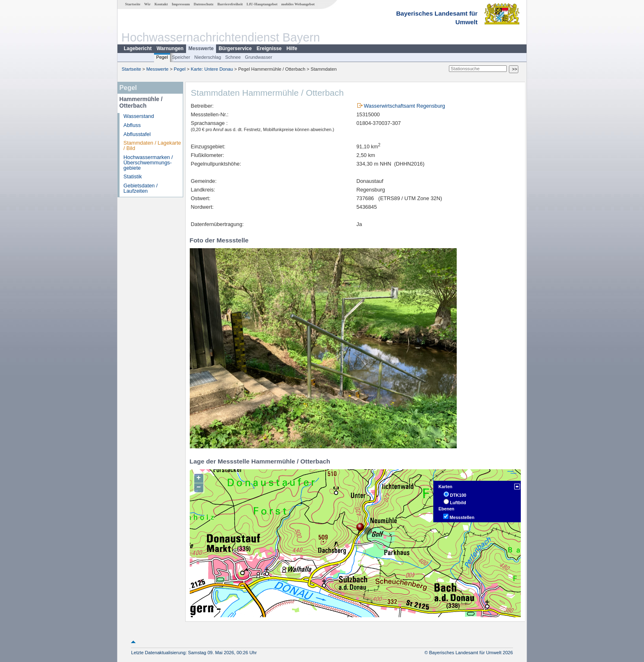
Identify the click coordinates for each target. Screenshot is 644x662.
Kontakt (161, 4)
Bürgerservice (235, 48)
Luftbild (458, 503)
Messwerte (201, 48)
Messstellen (462, 517)
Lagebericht (138, 48)
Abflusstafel (137, 134)
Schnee (233, 57)
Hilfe (292, 48)
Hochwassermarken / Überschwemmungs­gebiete (148, 163)
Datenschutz (204, 4)
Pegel (162, 57)
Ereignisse (269, 48)
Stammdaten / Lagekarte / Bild (152, 145)
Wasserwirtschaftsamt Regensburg (405, 106)
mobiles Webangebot (298, 4)
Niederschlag (208, 57)
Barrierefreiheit (230, 4)
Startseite (133, 4)
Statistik (133, 176)
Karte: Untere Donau (212, 69)
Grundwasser (259, 57)
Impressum (181, 4)
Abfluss (132, 125)
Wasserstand (139, 116)
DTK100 (458, 495)
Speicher (181, 57)
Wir (147, 4)
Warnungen (170, 48)
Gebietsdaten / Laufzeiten (141, 188)
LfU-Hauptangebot (262, 4)
